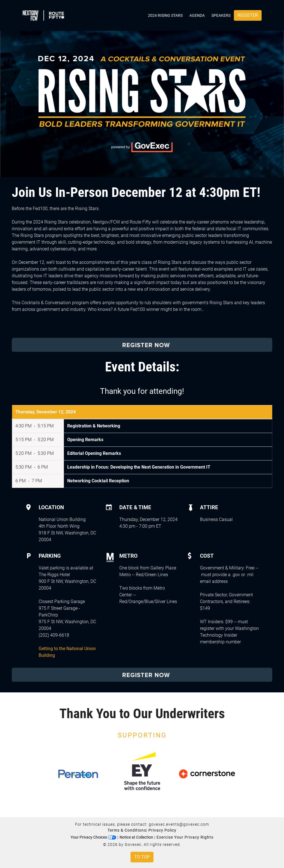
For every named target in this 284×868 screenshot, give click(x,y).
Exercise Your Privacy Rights (185, 837)
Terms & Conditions (127, 830)
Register (248, 15)
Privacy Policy (162, 830)
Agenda (197, 15)
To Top (142, 857)
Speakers (221, 15)
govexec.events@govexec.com (179, 824)
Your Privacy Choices (93, 837)
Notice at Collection (136, 837)
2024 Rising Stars (165, 15)
